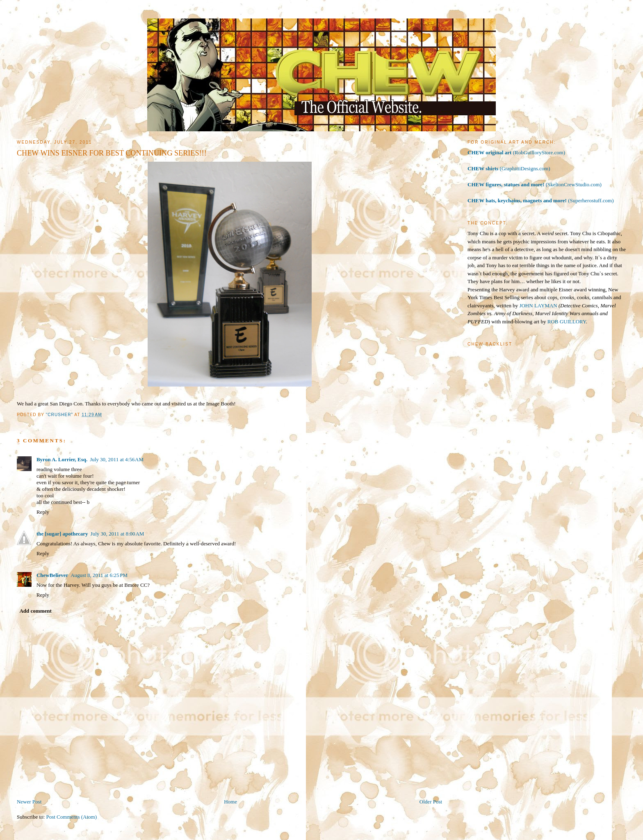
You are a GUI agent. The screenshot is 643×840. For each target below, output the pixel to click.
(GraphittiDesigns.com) (509, 168)
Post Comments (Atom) (71, 817)
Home (230, 802)
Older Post (431, 802)
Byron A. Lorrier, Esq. (62, 459)
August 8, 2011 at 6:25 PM (99, 575)
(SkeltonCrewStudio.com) (535, 184)
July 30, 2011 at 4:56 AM (117, 459)
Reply (43, 512)
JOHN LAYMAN (538, 306)
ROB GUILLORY (567, 322)
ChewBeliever (52, 575)
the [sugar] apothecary (62, 534)
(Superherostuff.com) (540, 200)
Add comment (35, 611)
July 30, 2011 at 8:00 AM (117, 534)
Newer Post (29, 802)
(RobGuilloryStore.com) (516, 152)
